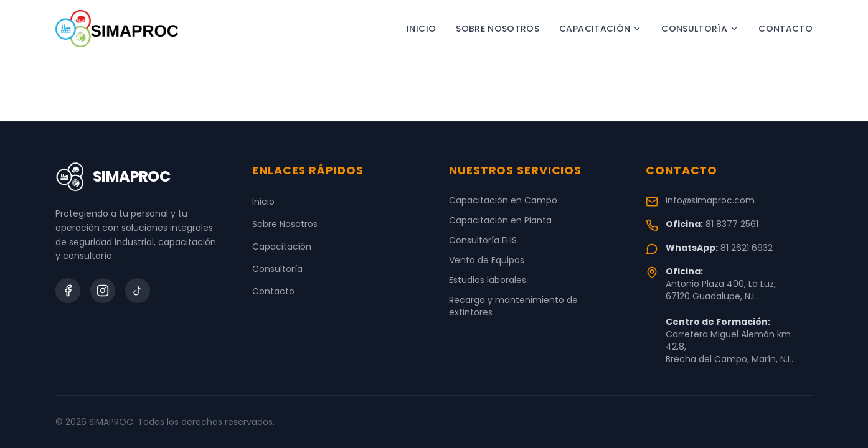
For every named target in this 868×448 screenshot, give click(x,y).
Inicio (421, 29)
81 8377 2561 (732, 224)
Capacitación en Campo (503, 200)
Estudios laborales (488, 280)
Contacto (785, 29)
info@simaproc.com (710, 200)
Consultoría (700, 29)
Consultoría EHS (483, 240)
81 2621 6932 (747, 248)
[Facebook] (68, 291)
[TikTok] (138, 291)
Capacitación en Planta (500, 220)
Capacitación (600, 29)
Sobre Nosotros (498, 29)
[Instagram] (103, 291)
